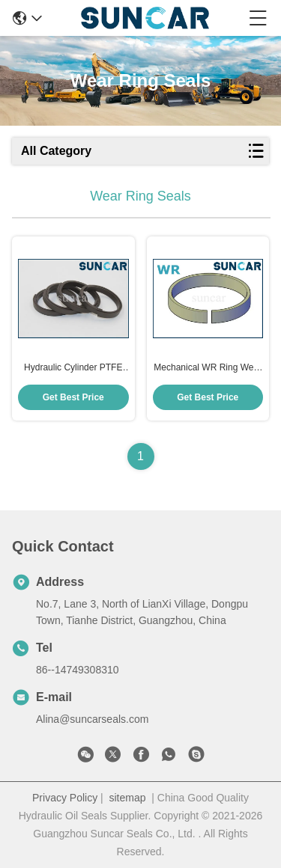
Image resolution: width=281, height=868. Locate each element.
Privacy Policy (65, 798)
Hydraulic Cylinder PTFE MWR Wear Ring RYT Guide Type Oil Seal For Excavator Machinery (73, 368)
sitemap (127, 798)
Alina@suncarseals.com (92, 719)
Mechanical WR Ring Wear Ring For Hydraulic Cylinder (208, 368)
